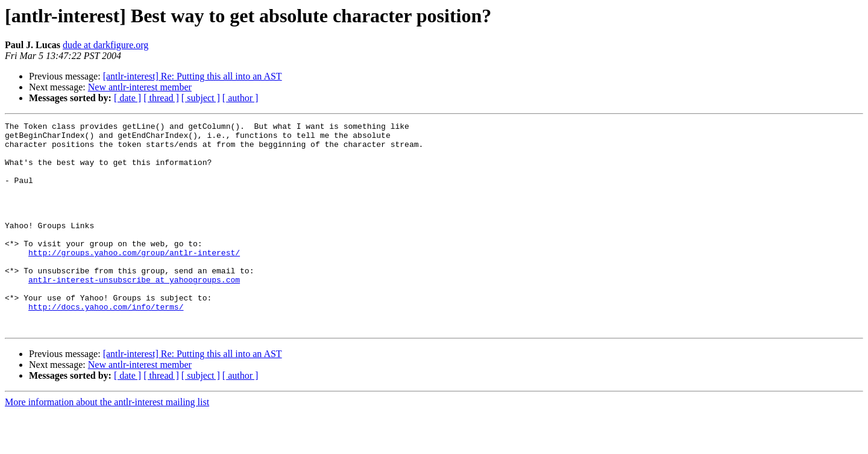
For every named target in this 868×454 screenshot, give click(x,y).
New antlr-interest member (140, 87)
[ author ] (241, 98)
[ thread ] (161, 98)
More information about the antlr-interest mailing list (107, 443)
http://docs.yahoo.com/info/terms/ (106, 344)
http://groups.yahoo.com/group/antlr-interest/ (134, 279)
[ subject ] (201, 98)
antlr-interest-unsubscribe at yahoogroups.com (134, 312)
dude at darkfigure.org (105, 45)
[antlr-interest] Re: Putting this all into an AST (193, 76)
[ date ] (127, 98)
